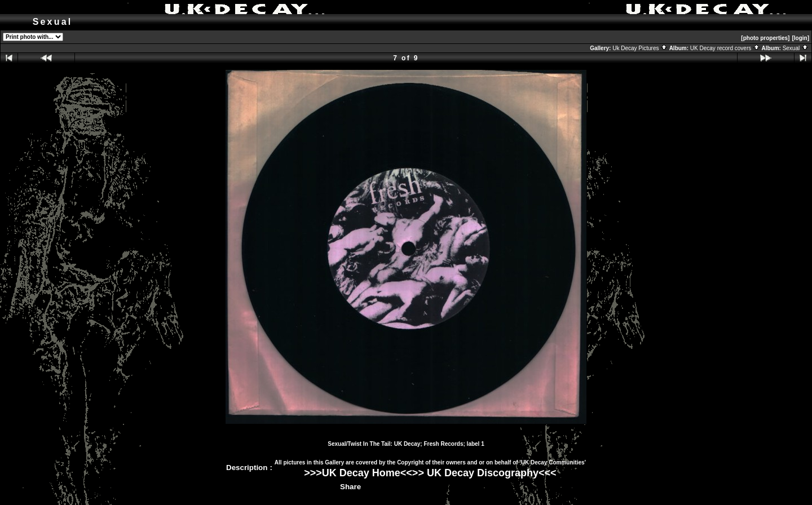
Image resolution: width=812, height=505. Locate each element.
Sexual (796, 48)
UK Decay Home (361, 473)
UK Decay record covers (725, 48)
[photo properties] (765, 38)
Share (350, 487)
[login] (800, 38)
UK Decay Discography (483, 473)
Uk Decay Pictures (640, 48)
